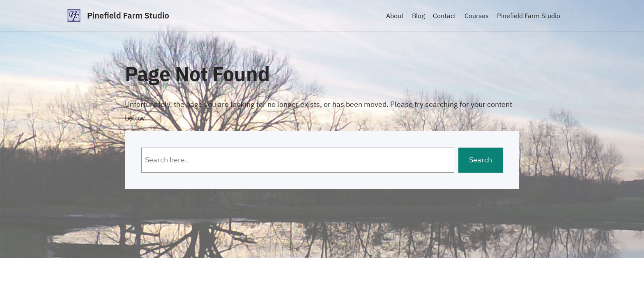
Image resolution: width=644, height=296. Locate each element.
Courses (477, 16)
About (395, 16)
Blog (418, 16)
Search (481, 160)
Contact (445, 16)
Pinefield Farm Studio (128, 15)
